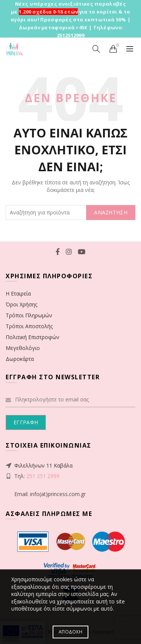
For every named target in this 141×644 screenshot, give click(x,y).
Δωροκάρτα (20, 359)
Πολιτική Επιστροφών (33, 337)
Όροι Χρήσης (21, 304)
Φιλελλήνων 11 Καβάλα (43, 465)
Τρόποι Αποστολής (29, 326)
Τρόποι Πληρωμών (29, 315)
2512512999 (70, 35)
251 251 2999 (43, 476)
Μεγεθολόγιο (23, 348)
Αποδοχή (70, 632)
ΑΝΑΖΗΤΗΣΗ (111, 212)
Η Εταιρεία (18, 293)
